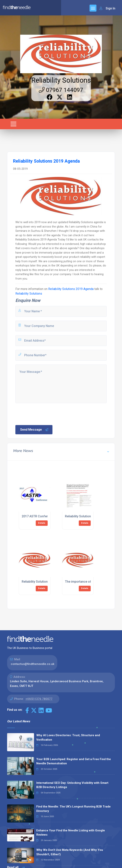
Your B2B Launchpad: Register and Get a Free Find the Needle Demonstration (74, 761)
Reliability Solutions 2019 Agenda (71, 289)
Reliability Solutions (61, 80)
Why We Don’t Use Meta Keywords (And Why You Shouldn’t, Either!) (70, 852)
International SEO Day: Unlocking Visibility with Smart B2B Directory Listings (72, 785)
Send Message (34, 430)
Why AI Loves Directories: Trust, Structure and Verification (68, 737)
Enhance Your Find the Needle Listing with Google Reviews (71, 833)
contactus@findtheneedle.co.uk (33, 664)
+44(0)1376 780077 (39, 699)
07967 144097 (61, 90)
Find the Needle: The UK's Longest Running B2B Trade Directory (73, 809)
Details (42, 523)
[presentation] (44, 414)
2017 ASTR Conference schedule (45, 516)
